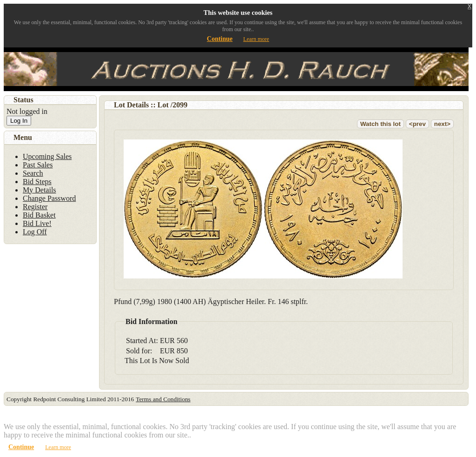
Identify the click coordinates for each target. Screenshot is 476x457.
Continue (220, 39)
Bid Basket (39, 215)
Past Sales (38, 165)
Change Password (49, 198)
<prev (417, 124)
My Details (40, 190)
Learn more (256, 39)
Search (33, 173)
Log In (19, 121)
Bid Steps (37, 182)
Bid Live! (37, 223)
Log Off (35, 232)
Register (35, 207)
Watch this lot (380, 124)
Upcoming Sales (47, 156)
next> (442, 124)
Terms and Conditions (163, 399)
